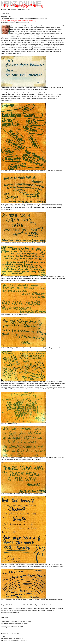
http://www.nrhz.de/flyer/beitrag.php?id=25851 (14, 623)
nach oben (17, 634)
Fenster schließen (6, 13)
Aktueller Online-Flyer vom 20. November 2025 (14, 9)
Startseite (4, 634)
